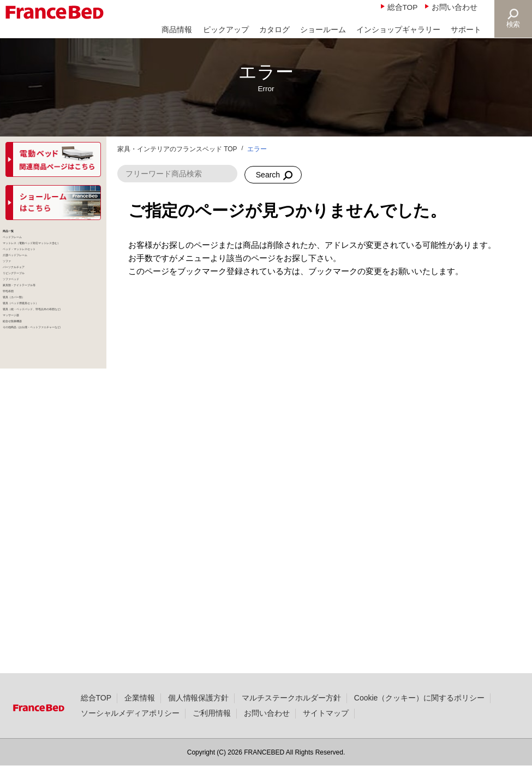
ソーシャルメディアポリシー (130, 732)
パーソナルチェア (41, 384)
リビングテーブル (41, 405)
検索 (513, 24)
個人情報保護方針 (199, 716)
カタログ (274, 30)
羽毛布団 (25, 477)
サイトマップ (326, 732)
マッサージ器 (33, 591)
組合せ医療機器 (37, 612)
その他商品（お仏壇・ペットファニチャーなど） (53, 638)
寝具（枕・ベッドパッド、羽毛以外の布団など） (49, 560)
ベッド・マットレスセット (53, 316)
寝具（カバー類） (41, 498)
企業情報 (140, 716)
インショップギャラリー (398, 30)
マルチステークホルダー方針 (291, 716)
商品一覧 (25, 239)
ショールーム (323, 30)
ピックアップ (226, 30)
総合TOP (403, 7)
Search (268, 175)
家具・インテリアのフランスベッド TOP (177, 149)
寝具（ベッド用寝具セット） (53, 524)
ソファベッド (33, 425)
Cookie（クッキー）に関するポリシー (419, 716)
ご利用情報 (212, 732)
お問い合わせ (455, 7)
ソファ (20, 363)
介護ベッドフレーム (45, 342)
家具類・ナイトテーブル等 (53, 451)
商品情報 (177, 30)
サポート (466, 30)
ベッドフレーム (37, 259)
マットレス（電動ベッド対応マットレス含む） (53, 285)
